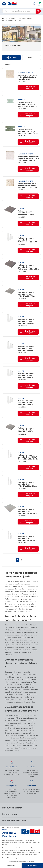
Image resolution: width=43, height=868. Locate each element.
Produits (12, 18)
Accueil (5, 18)
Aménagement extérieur (25, 18)
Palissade (6, 20)
